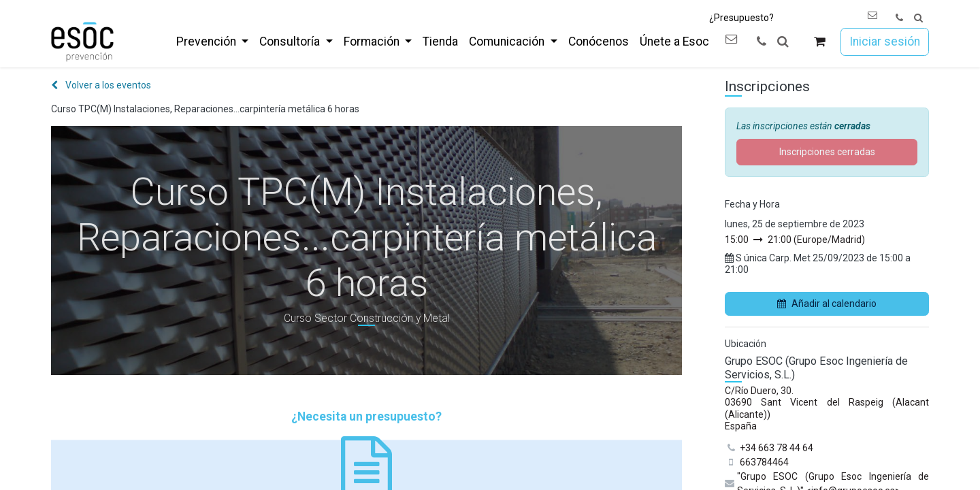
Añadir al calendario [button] (827, 304)
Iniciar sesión (885, 42)
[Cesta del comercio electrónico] (820, 42)
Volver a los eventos (101, 85)
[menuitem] (212, 42)
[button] (918, 18)
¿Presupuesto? (741, 18)
